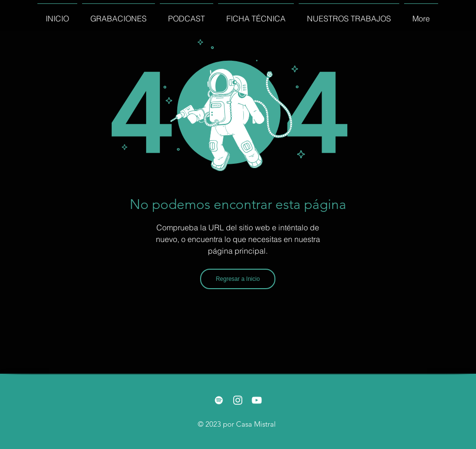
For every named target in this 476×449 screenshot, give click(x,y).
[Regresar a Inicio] (238, 279)
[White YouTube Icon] (257, 400)
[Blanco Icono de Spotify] (219, 400)
